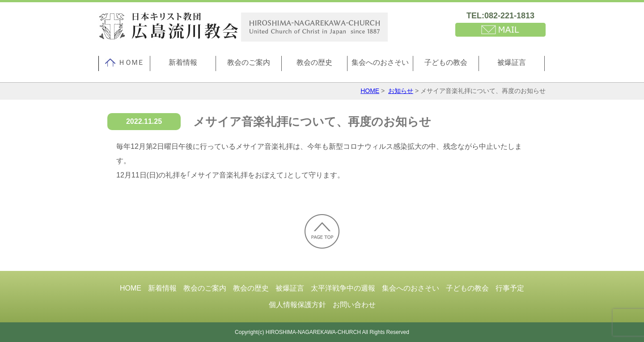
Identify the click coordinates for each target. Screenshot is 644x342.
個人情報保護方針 (297, 305)
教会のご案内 (249, 62)
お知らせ (401, 91)
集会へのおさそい (380, 62)
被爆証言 (512, 62)
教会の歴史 (314, 62)
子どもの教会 (446, 62)
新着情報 (183, 62)
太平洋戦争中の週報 (343, 288)
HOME (370, 91)
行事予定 (510, 288)
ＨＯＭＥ (124, 63)
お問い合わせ (354, 305)
